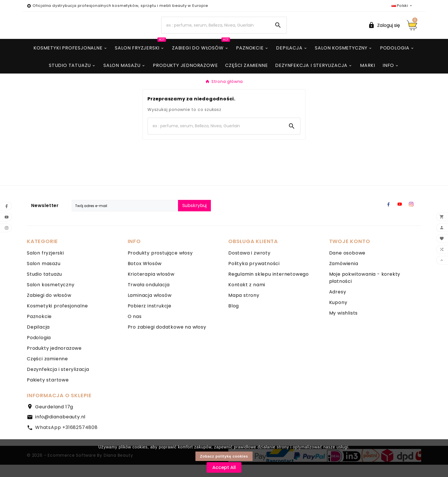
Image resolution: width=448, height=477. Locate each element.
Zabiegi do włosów (49, 308)
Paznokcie (39, 329)
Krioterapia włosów (151, 286)
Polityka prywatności (254, 276)
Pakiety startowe (48, 392)
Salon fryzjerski (45, 265)
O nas (135, 329)
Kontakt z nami (247, 297)
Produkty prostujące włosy (160, 265)
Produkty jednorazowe (54, 360)
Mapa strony (244, 308)
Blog (234, 318)
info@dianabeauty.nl (60, 429)
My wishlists (344, 325)
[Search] (216, 31)
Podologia (39, 350)
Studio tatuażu (44, 286)
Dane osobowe (347, 265)
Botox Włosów (145, 276)
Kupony (338, 315)
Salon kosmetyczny (51, 297)
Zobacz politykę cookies (224, 456)
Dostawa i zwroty (249, 265)
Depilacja (38, 339)
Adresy (338, 304)
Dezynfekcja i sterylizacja (58, 382)
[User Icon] (384, 31)
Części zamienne (47, 371)
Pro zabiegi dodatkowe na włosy (167, 339)
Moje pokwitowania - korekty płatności (365, 290)
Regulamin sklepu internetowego (269, 286)
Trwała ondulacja (149, 297)
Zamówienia (344, 276)
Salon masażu (44, 276)
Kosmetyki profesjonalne (57, 318)
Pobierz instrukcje (150, 318)
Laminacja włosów (150, 308)
